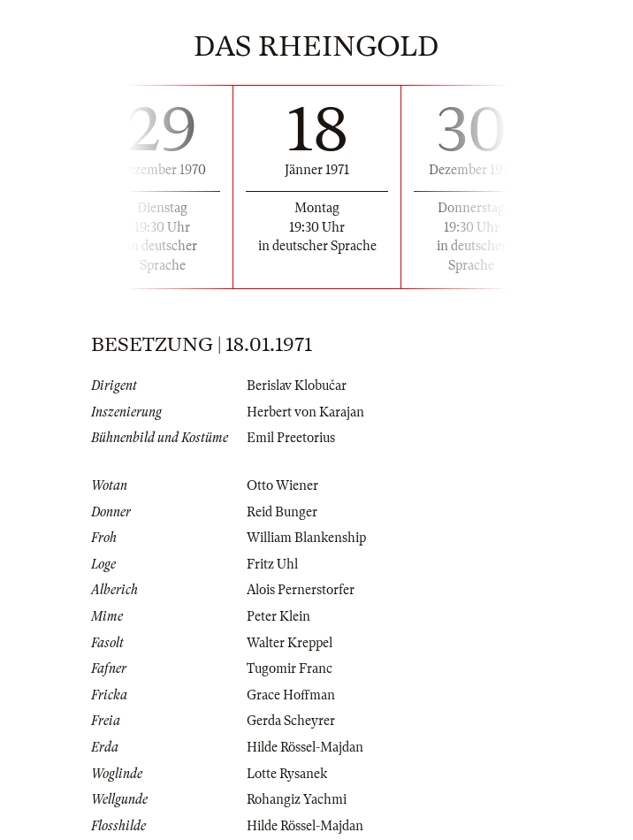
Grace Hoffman (291, 695)
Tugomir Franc (290, 668)
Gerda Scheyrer (291, 721)
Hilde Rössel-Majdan (305, 747)
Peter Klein (278, 616)
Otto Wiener (282, 485)
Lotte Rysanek (287, 774)
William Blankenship (306, 538)
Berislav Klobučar (297, 386)
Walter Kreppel (290, 643)
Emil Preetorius (291, 438)
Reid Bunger (282, 512)
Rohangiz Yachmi (297, 799)
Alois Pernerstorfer (301, 590)
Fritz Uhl (272, 564)
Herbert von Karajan (305, 412)
